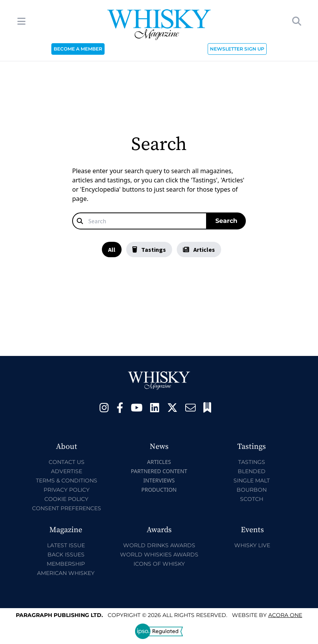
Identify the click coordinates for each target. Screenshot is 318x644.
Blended (252, 471)
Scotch (252, 499)
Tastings (149, 250)
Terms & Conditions (67, 480)
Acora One (285, 615)
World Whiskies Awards (159, 555)
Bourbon (252, 490)
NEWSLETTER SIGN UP (237, 49)
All (112, 250)
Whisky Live (252, 545)
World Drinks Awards (159, 545)
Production (159, 490)
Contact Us (67, 462)
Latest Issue (66, 545)
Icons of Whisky (159, 564)
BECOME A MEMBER (78, 49)
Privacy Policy (67, 490)
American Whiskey (66, 573)
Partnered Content (159, 471)
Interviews (159, 480)
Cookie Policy (66, 499)
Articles (199, 250)
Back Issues (66, 555)
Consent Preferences (67, 508)
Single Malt (252, 480)
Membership (66, 564)
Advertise (67, 471)
